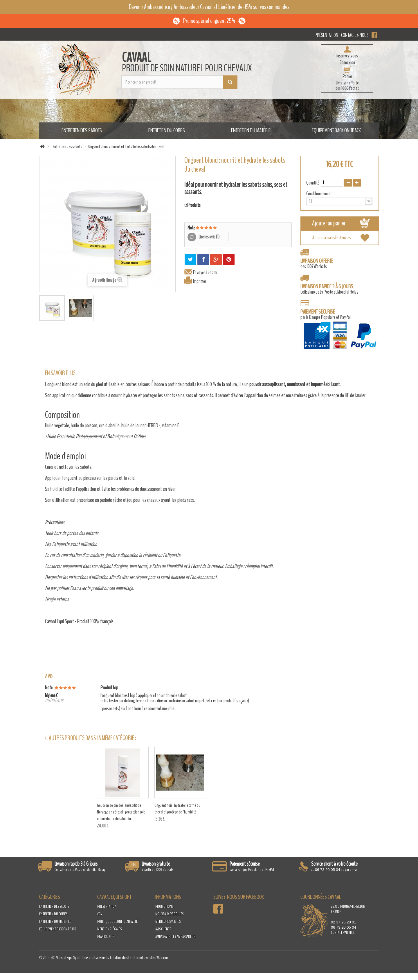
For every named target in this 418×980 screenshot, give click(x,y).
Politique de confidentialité (117, 922)
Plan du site (106, 937)
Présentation (326, 35)
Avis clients (163, 929)
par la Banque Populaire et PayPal (340, 330)
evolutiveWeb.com (156, 958)
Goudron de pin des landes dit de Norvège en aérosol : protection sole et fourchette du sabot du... (236, 812)
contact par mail (343, 933)
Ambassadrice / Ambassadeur (175, 937)
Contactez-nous (355, 35)
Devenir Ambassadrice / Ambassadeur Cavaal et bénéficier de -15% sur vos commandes (209, 7)
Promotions (164, 906)
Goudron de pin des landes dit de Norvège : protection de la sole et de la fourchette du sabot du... (123, 812)
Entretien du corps (167, 130)
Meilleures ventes (168, 922)
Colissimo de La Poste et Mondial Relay (329, 289)
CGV (100, 914)
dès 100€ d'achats (317, 264)
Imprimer (200, 281)
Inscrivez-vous (347, 56)
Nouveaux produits (169, 914)
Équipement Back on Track (336, 130)
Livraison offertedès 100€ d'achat (347, 86)
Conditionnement (319, 194)
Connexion (347, 62)
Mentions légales (109, 929)
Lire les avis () (209, 237)
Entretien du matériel (252, 130)
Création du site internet (127, 958)
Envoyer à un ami (205, 272)
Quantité (313, 183)
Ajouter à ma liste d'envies (332, 238)
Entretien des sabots (82, 130)
